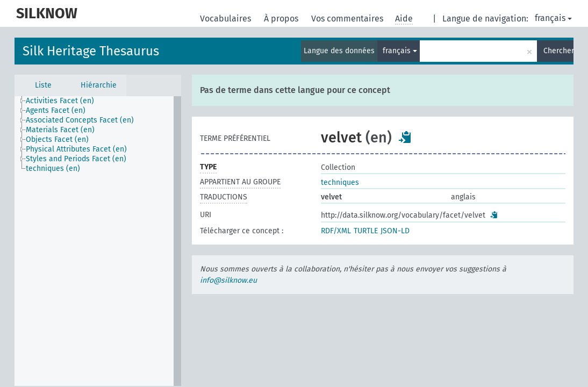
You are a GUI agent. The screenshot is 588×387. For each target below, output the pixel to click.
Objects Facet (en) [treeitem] (57, 139)
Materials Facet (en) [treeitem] (60, 130)
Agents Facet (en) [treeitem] (56, 110)
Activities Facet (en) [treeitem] (60, 101)
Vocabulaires (227, 19)
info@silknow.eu (228, 280)
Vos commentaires (348, 19)
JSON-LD (395, 231)
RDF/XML (336, 231)
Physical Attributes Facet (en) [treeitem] (76, 149)
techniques (340, 182)
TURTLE (366, 231)
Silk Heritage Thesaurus (91, 51)
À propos (282, 19)
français (553, 18)
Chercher (558, 51)
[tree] (98, 241)
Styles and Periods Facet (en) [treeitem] (76, 159)
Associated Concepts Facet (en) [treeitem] (80, 120)
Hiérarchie (99, 85)
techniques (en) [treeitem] (53, 169)
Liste (43, 85)
